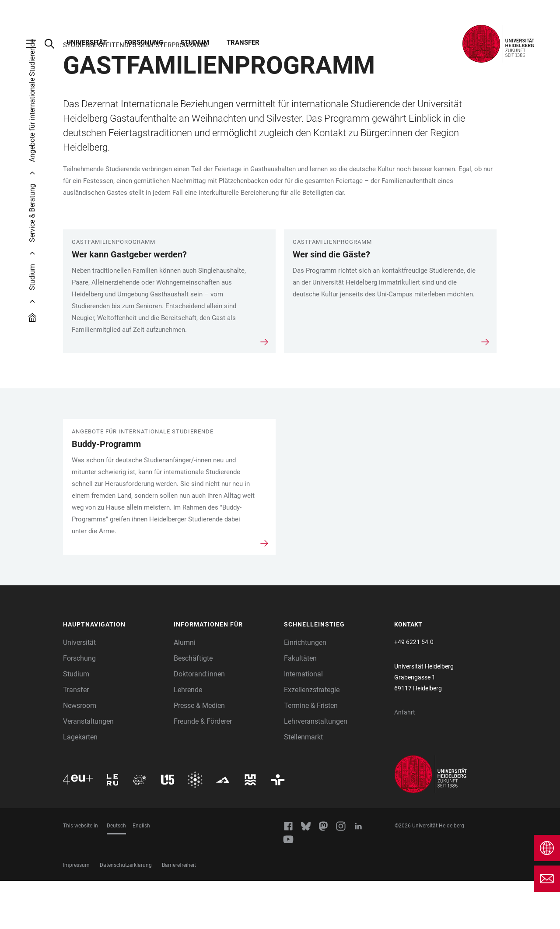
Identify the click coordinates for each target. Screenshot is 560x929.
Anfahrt (405, 760)
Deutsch (116, 874)
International (303, 722)
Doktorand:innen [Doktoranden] (199, 722)
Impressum (76, 913)
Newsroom (80, 754)
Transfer (243, 42)
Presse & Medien (199, 754)
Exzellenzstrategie (312, 738)
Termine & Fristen (311, 754)
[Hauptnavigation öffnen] (35, 44)
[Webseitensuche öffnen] (54, 44)
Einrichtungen (305, 691)
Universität (87, 42)
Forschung (144, 42)
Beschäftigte (193, 706)
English (141, 874)
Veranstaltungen (88, 769)
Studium (195, 42)
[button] (114, 673)
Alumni (185, 691)
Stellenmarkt (303, 785)
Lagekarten (80, 785)
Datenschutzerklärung (126, 913)
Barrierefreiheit (179, 913)
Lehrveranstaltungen (316, 769)
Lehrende (188, 738)
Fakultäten (300, 706)
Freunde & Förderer (203, 769)
